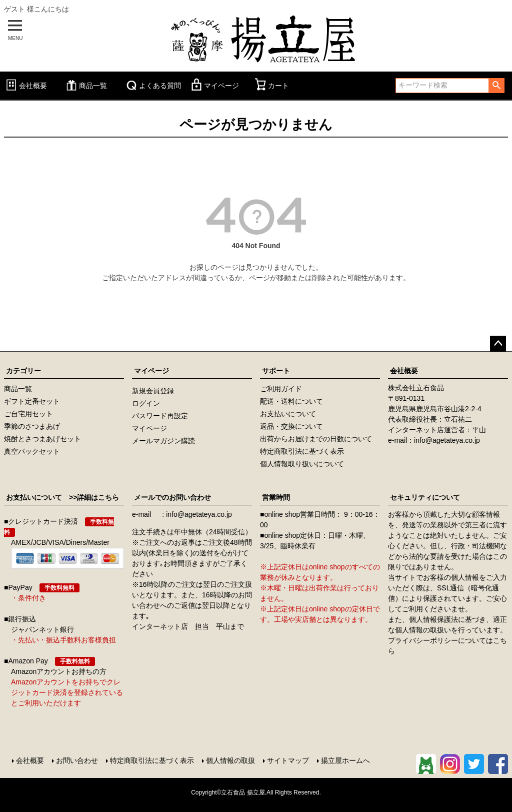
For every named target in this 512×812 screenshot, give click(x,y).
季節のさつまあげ (32, 426)
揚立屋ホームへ (345, 760)
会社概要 (25, 86)
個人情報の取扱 (230, 760)
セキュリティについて (425, 497)
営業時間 (276, 497)
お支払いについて (288, 414)
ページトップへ (498, 344)
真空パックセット (32, 451)
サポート (276, 371)
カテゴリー (23, 371)
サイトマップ (288, 760)
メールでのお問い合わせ (172, 497)
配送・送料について (291, 401)
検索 (496, 86)
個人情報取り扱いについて (302, 464)
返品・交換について (291, 426)
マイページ (214, 86)
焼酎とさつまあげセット (42, 439)
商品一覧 (85, 86)
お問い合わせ (77, 760)
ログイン (146, 403)
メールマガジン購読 (163, 441)
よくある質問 (152, 86)
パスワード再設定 (160, 416)
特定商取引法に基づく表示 (302, 451)
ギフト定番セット (32, 401)
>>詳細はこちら (90, 497)
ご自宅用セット (28, 414)
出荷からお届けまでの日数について (316, 439)
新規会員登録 (153, 391)
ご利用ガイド (281, 389)
